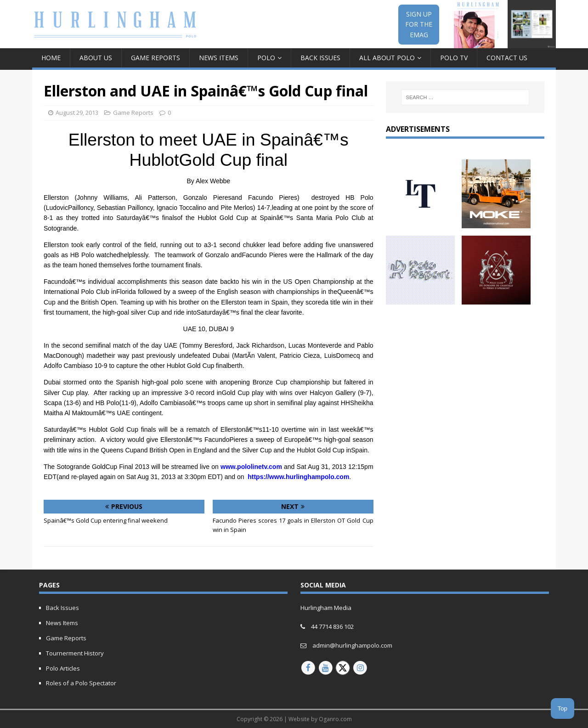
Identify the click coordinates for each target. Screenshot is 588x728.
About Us (96, 58)
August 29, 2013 (77, 113)
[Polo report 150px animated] (420, 299)
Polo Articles (63, 668)
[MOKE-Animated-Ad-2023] (496, 223)
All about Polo (387, 58)
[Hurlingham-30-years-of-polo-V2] (496, 299)
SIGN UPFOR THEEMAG (419, 24)
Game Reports (155, 58)
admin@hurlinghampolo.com (352, 645)
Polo (266, 58)
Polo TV (454, 58)
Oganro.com (335, 719)
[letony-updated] (420, 223)
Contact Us (507, 58)
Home (51, 58)
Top (563, 708)
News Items (219, 58)
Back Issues (320, 58)
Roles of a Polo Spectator (81, 683)
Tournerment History (75, 653)
